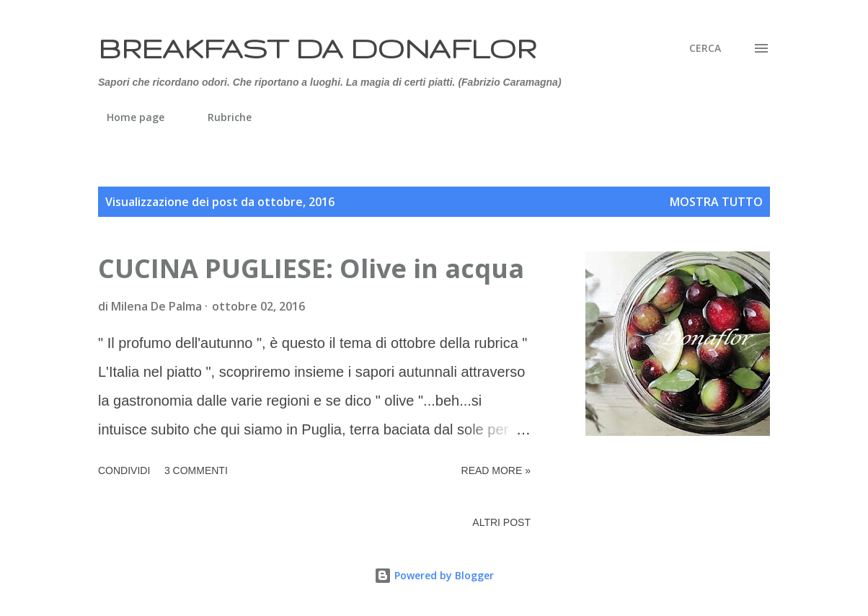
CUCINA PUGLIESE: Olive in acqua (311, 268)
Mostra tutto (716, 202)
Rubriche (221, 117)
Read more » (496, 470)
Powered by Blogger (434, 575)
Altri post (501, 522)
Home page (127, 117)
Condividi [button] (124, 470)
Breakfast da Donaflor (317, 48)
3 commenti (196, 470)
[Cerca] (705, 48)
